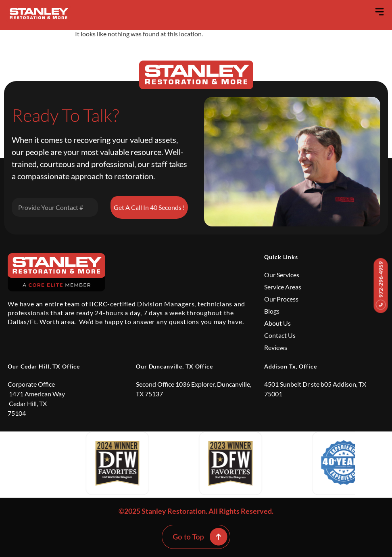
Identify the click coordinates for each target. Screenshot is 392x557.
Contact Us (280, 335)
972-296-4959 (381, 286)
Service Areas (283, 287)
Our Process (281, 299)
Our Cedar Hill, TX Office (44, 366)
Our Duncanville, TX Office (174, 366)
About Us (277, 323)
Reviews (276, 347)
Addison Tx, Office (291, 366)
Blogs (272, 311)
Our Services (282, 275)
